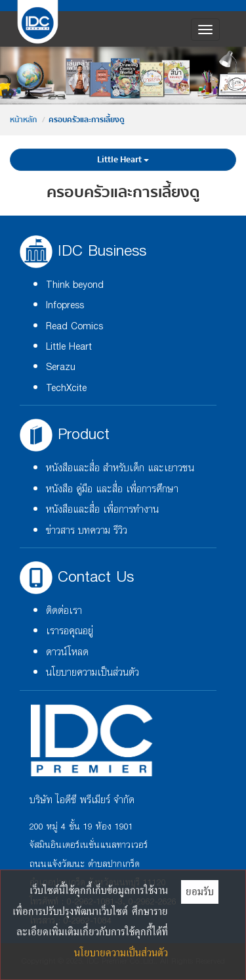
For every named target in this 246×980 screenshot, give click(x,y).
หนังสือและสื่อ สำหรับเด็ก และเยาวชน (120, 468)
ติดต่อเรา (64, 611)
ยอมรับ (200, 891)
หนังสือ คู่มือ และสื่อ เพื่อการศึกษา (112, 489)
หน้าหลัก (23, 120)
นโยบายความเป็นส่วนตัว (92, 673)
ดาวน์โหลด (67, 652)
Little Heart (123, 160)
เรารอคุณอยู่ (70, 631)
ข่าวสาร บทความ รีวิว (87, 531)
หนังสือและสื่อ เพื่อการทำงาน (102, 510)
